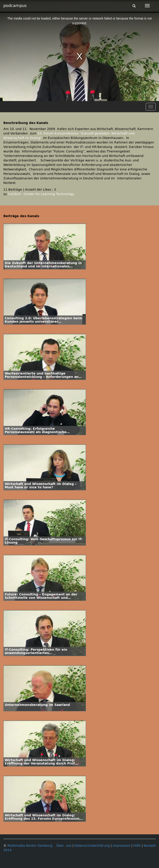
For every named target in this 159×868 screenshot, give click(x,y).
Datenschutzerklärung (92, 846)
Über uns (64, 846)
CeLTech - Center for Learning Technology (41, 194)
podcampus (15, 6)
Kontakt (150, 846)
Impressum (122, 846)
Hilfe (137, 846)
